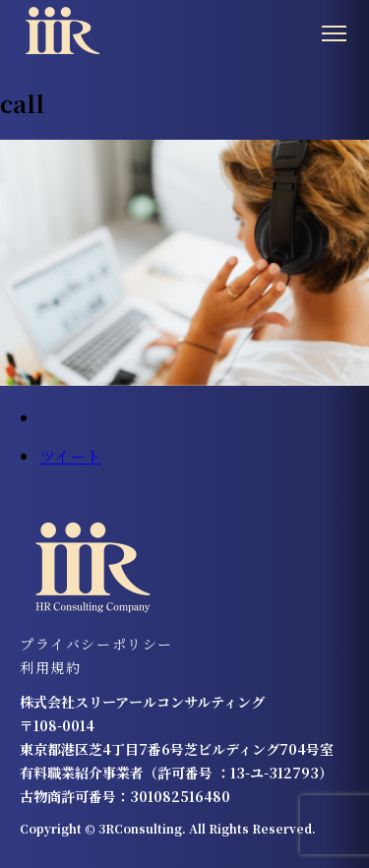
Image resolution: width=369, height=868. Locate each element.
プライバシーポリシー (96, 644)
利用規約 (50, 667)
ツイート (70, 456)
